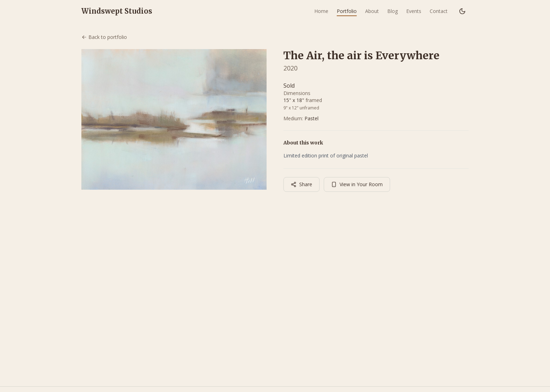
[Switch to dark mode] (462, 11)
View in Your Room (357, 184)
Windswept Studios (117, 11)
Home (321, 11)
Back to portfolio (104, 37)
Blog (393, 11)
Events (414, 11)
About (372, 11)
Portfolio (347, 11)
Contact (439, 11)
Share (301, 184)
